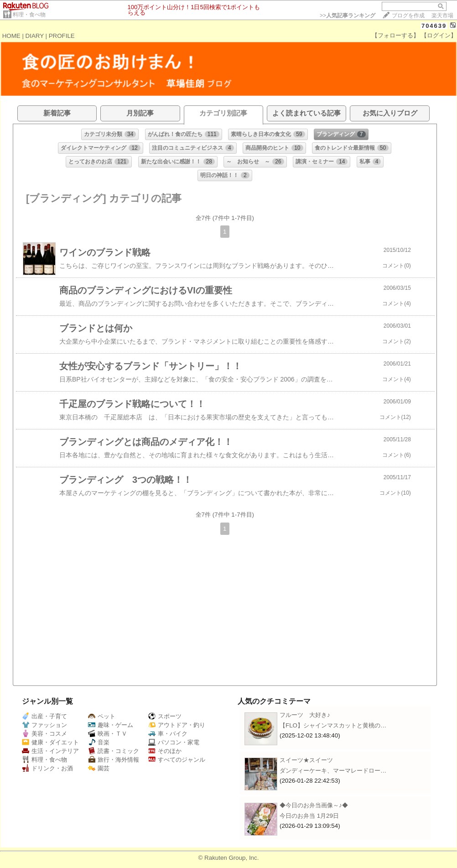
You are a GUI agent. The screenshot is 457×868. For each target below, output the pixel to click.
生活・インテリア (50, 751)
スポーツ (165, 716)
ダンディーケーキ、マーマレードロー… (333, 771)
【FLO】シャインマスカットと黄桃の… (333, 725)
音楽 (99, 742)
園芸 (99, 768)
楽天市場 (442, 16)
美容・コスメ (44, 734)
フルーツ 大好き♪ (305, 715)
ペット (102, 716)
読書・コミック (114, 751)
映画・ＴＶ (108, 734)
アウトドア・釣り (177, 725)
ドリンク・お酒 (47, 768)
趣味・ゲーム (111, 725)
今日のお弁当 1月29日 (309, 816)
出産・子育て (44, 716)
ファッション (44, 725)
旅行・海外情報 (114, 760)
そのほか (165, 751)
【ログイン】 (439, 35)
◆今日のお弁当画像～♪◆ (314, 805)
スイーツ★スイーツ (306, 760)
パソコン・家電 (174, 742)
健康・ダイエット (50, 742)
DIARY (35, 36)
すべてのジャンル (177, 760)
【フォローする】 (395, 35)
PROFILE (62, 36)
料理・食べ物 (29, 15)
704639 (434, 26)
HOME (11, 36)
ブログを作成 (408, 16)
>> (348, 16)
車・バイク (168, 734)
